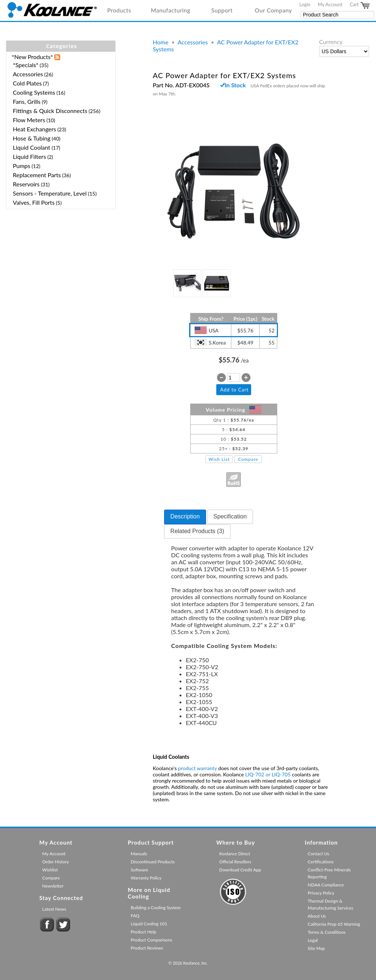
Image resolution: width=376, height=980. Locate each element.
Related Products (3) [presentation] (197, 531)
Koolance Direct (235, 854)
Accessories (193, 42)
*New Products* (32, 57)
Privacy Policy (321, 893)
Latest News (54, 909)
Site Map (316, 948)
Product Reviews (147, 948)
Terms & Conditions (327, 932)
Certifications (321, 862)
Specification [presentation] (230, 516)
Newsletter (53, 886)
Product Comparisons (151, 940)
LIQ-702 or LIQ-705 (268, 774)
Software (139, 870)
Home (161, 42)
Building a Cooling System (156, 908)
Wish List (219, 459)
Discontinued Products (153, 862)
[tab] (185, 517)
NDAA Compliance (326, 885)
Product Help (143, 932)
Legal (313, 940)
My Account (330, 4)
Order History (56, 862)
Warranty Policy (146, 878)
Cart (360, 6)
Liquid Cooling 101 (149, 924)
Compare (248, 459)
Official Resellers (235, 862)
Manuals (139, 854)
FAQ (135, 916)
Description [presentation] (185, 516)
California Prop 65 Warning (334, 924)
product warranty (198, 768)
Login (305, 4)
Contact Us (318, 854)
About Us (317, 916)
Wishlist (50, 870)
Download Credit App (240, 870)
